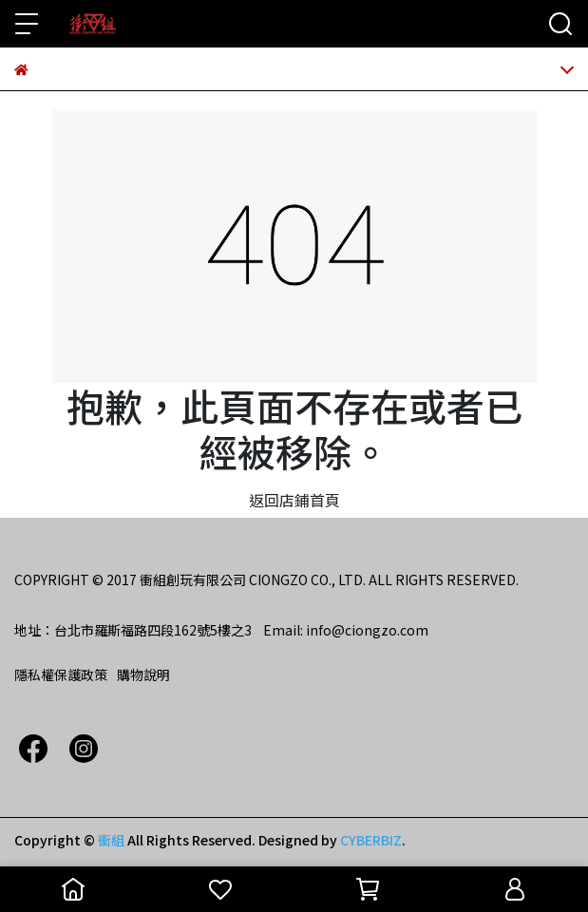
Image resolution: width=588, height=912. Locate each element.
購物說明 (143, 674)
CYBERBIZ (371, 840)
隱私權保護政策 (61, 674)
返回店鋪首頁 (294, 500)
